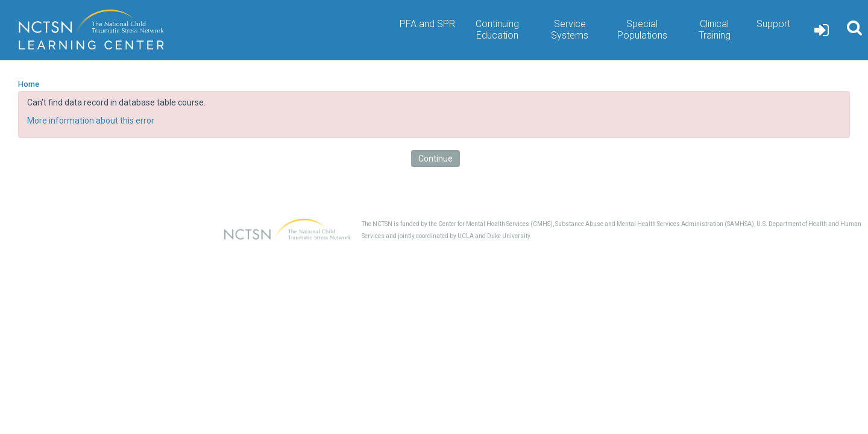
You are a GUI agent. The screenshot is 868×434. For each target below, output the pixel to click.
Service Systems (570, 30)
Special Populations (642, 30)
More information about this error (91, 121)
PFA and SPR (427, 24)
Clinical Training (715, 30)
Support (773, 24)
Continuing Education (497, 30)
